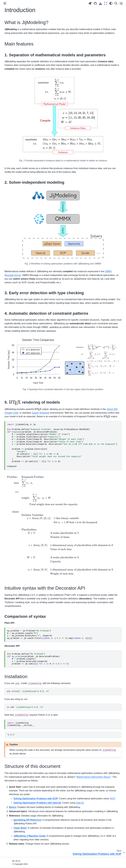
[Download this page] (100, 3)
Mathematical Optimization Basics (93, 777)
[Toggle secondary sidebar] (121, 3)
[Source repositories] (95, 3)
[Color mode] (111, 3)
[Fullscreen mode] (106, 3)
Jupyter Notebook (40, 413)
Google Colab (11, 413)
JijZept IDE (112, 409)
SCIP (112, 799)
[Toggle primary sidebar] (5, 3)
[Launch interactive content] (90, 3)
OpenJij (80, 803)
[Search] (116, 3)
